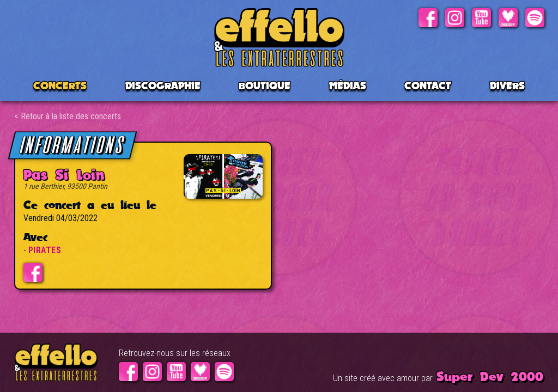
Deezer (508, 18)
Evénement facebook (33, 272)
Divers (507, 85)
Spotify (535, 18)
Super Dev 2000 (490, 376)
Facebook (428, 18)
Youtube (481, 18)
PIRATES (45, 250)
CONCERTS (60, 85)
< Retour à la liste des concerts (68, 116)
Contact (428, 85)
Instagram (455, 18)
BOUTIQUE (265, 85)
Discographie (163, 85)
